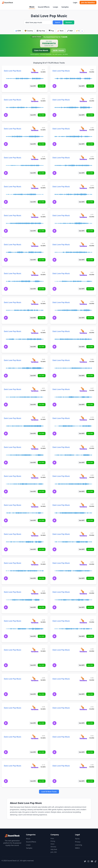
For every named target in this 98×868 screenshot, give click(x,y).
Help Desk (54, 849)
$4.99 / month (59, 50)
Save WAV (42, 86)
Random (69, 22)
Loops (55, 7)
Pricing (53, 841)
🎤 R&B (70, 31)
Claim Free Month (41, 50)
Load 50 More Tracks (49, 792)
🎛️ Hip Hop (41, 31)
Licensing (79, 845)
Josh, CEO (54, 852)
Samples (65, 7)
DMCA (77, 848)
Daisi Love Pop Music (13, 71)
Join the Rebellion (88, 3)
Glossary (53, 847)
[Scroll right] (82, 31)
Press (52, 838)
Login (75, 3)
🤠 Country (29, 31)
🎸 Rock (60, 31)
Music (32, 7)
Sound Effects (44, 7)
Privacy (78, 842)
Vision (52, 844)
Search (58, 22)
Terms (77, 839)
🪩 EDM (18, 31)
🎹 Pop (51, 31)
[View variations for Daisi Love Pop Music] (35, 71)
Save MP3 (33, 86)
